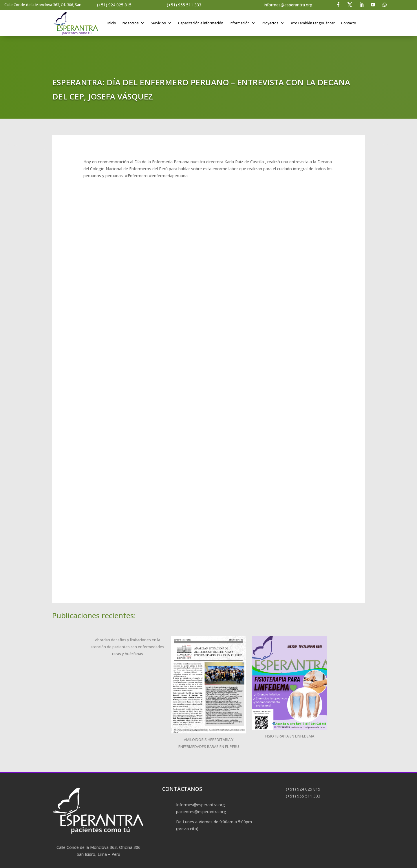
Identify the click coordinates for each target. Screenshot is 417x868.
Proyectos (270, 23)
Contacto (349, 23)
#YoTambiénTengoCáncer (313, 23)
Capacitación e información (201, 23)
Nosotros (131, 23)
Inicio (112, 23)
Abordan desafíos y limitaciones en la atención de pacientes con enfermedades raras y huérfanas (127, 647)
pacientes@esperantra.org (201, 812)
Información (240, 23)
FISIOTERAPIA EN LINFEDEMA (290, 736)
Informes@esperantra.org (201, 805)
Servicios (159, 23)
